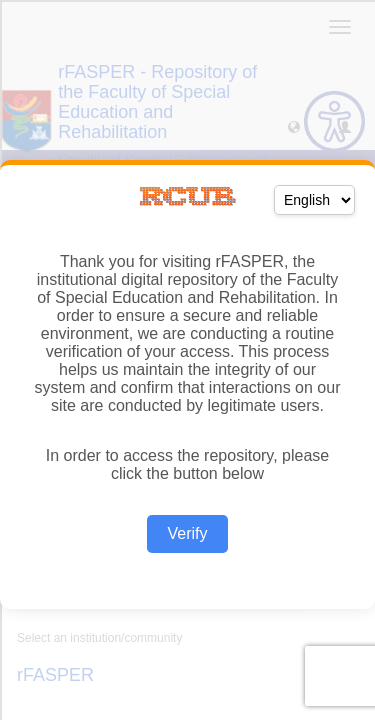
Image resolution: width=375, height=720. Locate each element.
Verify (187, 533)
